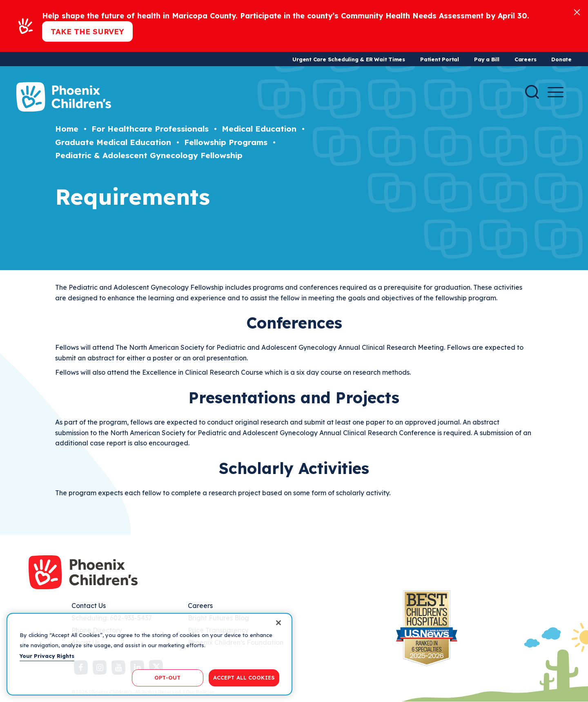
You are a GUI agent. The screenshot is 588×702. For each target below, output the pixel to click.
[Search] (532, 92)
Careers (525, 59)
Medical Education (259, 129)
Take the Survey (87, 31)
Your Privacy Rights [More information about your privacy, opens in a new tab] (47, 656)
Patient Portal (440, 59)
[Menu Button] (556, 92)
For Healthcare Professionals (150, 129)
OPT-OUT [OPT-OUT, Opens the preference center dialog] (167, 677)
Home (67, 129)
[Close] (577, 12)
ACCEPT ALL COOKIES (244, 677)
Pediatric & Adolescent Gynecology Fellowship (149, 155)
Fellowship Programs (226, 142)
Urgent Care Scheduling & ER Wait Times (349, 59)
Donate (561, 59)
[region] (149, 654)
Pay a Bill (487, 59)
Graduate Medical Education (113, 142)
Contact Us (89, 606)
